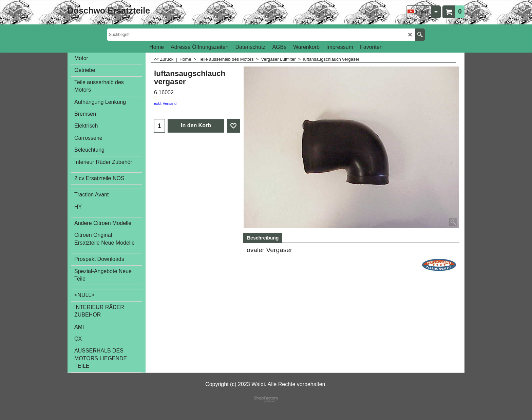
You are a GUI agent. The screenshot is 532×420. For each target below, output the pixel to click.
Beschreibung (263, 238)
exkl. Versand (165, 103)
